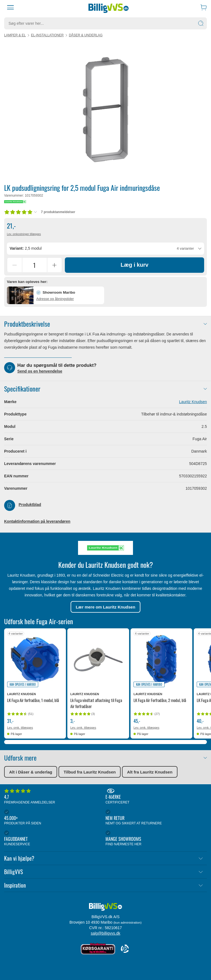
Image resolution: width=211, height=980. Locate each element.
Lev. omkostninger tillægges (24, 234)
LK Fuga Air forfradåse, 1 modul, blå (33, 701)
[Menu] (10, 7)
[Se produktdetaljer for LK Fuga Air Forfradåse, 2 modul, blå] (161, 660)
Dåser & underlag (86, 35)
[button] (55, 295)
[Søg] (201, 23)
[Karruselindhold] (105, 110)
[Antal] (34, 265)
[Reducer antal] (15, 265)
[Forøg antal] (54, 265)
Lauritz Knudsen (193, 402)
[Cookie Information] (125, 949)
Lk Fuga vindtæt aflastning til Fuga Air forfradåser (96, 704)
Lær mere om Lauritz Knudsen (106, 607)
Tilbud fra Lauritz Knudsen (90, 772)
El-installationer (47, 35)
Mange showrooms (155, 839)
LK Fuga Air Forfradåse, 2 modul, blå (160, 701)
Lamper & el (15, 35)
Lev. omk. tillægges (20, 728)
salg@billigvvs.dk (105, 933)
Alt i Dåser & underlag (31, 772)
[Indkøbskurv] (204, 7)
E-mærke (155, 797)
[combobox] (105, 249)
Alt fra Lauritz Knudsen (150, 772)
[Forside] (109, 7)
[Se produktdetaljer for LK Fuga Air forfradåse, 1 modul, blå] (35, 660)
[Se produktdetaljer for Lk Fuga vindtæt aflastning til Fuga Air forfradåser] (98, 660)
